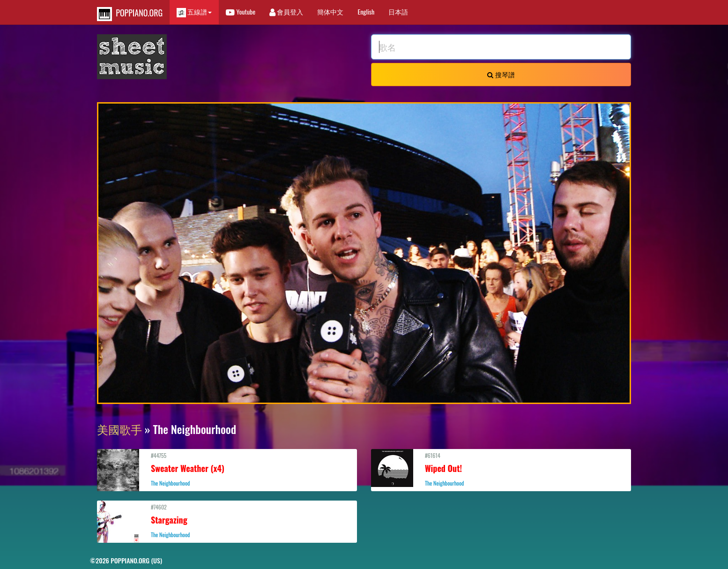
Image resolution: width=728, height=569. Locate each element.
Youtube (241, 11)
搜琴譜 (501, 74)
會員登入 (286, 11)
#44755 (227, 469)
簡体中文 (330, 11)
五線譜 (194, 12)
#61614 (501, 469)
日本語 (398, 11)
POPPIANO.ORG (130, 14)
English (366, 11)
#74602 (227, 521)
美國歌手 (119, 429)
